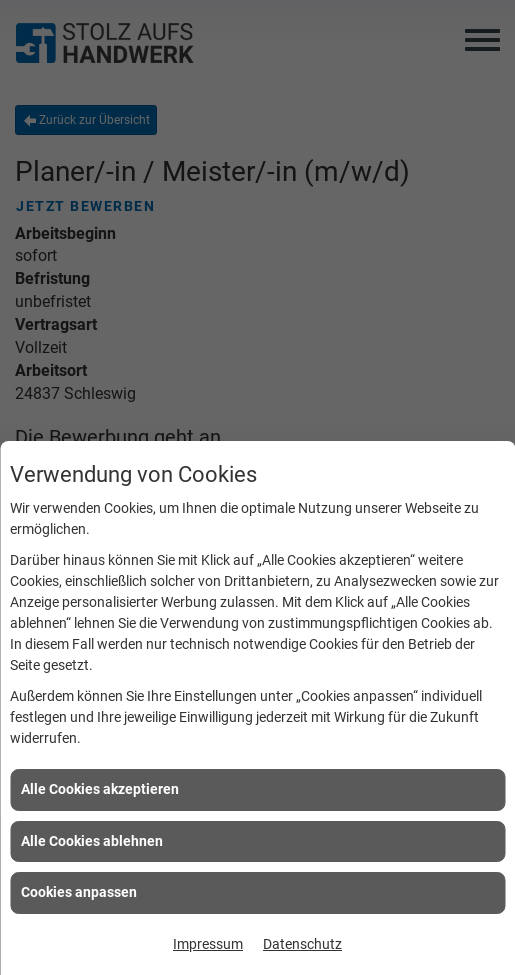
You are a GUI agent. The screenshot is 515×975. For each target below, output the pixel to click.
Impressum (208, 944)
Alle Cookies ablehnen (92, 841)
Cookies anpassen (79, 892)
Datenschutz (302, 944)
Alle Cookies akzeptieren (100, 789)
